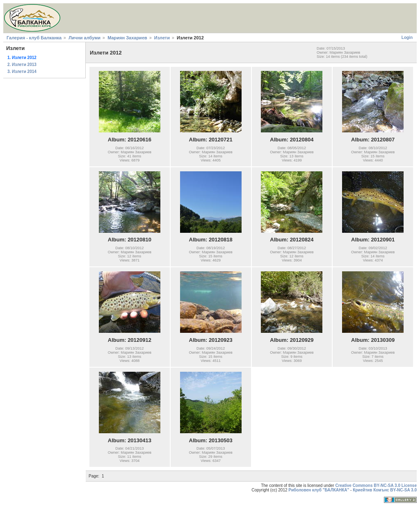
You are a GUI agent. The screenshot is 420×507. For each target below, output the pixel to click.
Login (407, 38)
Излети (162, 38)
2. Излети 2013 (22, 65)
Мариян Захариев (127, 38)
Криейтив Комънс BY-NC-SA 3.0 (385, 490)
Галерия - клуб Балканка (34, 38)
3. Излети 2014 (22, 72)
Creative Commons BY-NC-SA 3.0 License (376, 485)
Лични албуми (84, 38)
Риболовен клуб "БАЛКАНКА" (319, 490)
